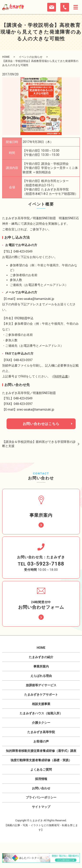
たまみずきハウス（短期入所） (41, 713)
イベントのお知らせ (31, 57)
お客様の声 (41, 741)
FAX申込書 (61, 376)
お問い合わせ (41, 788)
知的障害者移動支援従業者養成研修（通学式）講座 (41, 751)
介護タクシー (41, 723)
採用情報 (41, 779)
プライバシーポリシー (41, 797)
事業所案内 (41, 666)
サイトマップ (41, 807)
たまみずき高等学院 (41, 732)
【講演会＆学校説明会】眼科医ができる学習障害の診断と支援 (39, 444)
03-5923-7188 (46, 564)
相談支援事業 (41, 704)
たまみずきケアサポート (41, 695)
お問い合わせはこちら (41, 424)
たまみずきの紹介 (41, 657)
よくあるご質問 (41, 769)
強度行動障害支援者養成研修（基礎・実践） (41, 760)
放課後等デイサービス (41, 685)
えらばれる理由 (41, 676)
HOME (6, 57)
